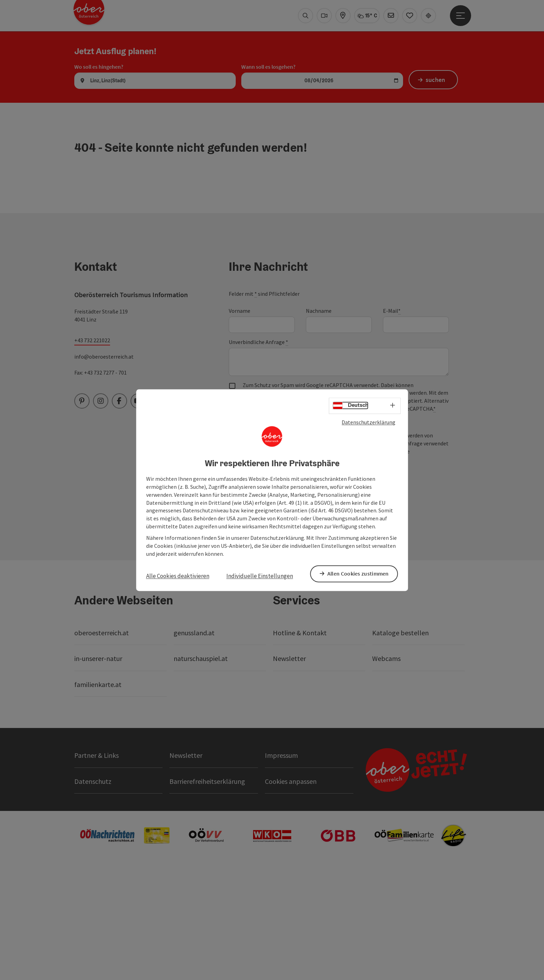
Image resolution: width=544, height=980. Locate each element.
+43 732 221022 (92, 454)
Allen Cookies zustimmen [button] (359, 573)
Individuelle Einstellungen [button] (260, 576)
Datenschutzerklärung (369, 422)
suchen (437, 194)
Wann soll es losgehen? (268, 180)
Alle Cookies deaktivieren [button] (178, 576)
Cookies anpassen (291, 894)
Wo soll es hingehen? (99, 180)
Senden (257, 594)
